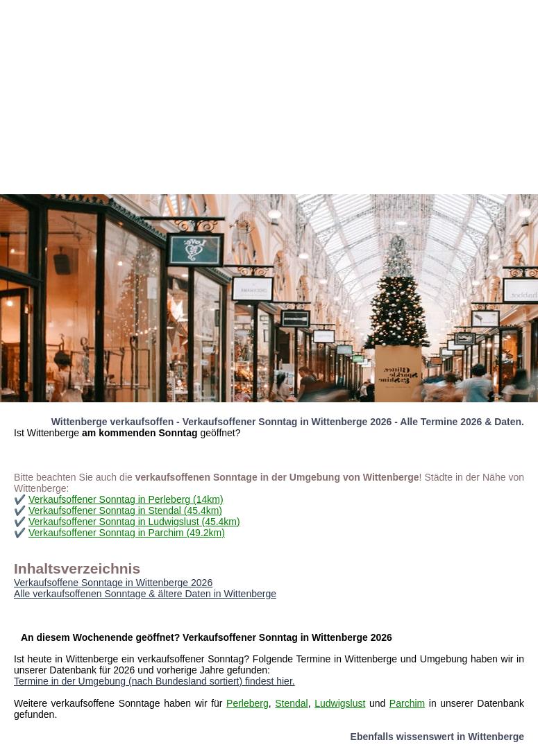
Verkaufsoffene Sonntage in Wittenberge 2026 (113, 583)
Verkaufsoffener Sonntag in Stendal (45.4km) (125, 510)
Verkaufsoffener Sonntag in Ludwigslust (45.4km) (134, 522)
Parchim (407, 703)
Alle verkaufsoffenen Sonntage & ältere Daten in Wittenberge (145, 594)
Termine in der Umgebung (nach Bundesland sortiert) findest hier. (154, 681)
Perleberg (247, 703)
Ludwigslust (340, 703)
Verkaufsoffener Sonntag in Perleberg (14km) (126, 499)
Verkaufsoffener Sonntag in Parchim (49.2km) (127, 533)
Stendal (291, 703)
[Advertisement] (269, 97)
